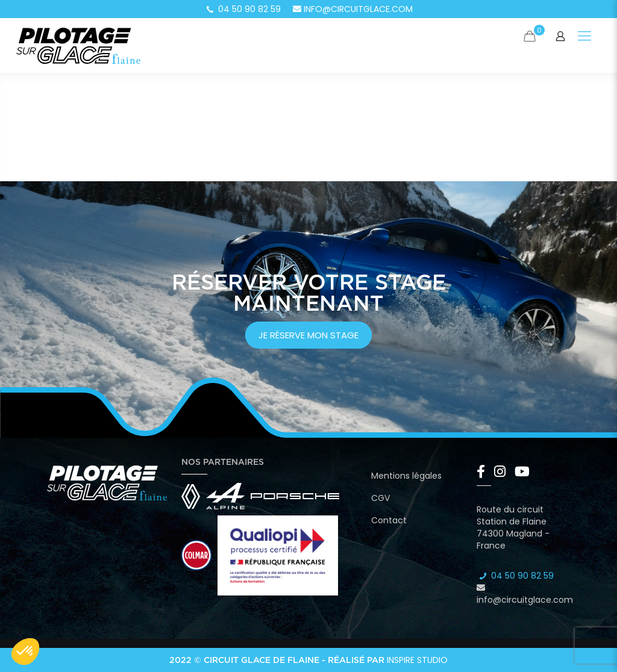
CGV (381, 498)
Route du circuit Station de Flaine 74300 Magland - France (513, 527)
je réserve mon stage (308, 335)
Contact (389, 520)
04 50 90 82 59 (243, 9)
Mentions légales (406, 476)
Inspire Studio (417, 660)
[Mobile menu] (584, 36)
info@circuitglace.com (353, 9)
